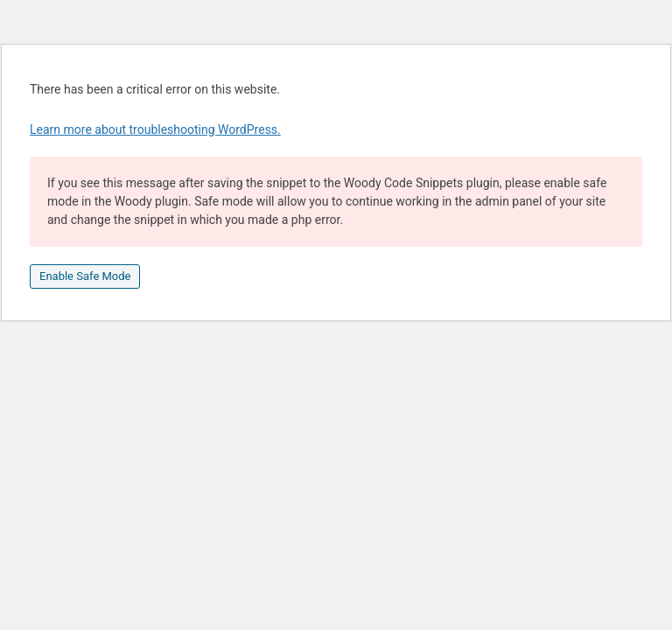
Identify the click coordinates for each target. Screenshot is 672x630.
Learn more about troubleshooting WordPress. (155, 129)
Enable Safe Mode (85, 276)
